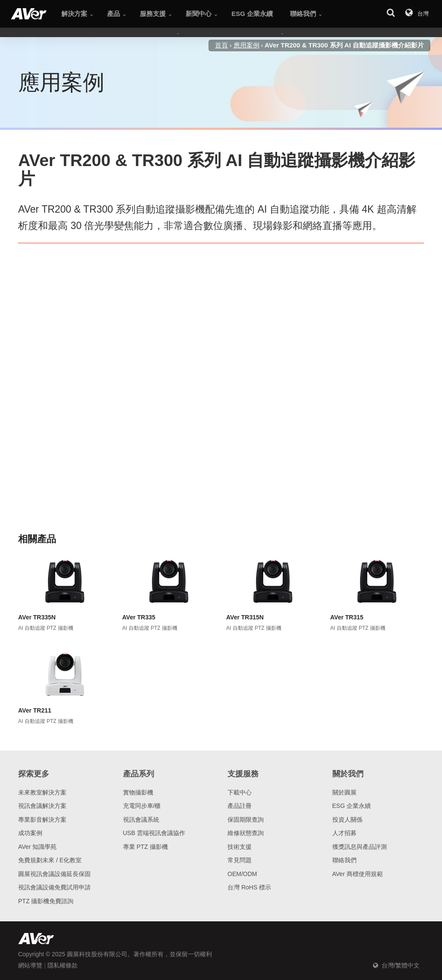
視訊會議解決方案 (42, 806)
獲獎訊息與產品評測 (360, 847)
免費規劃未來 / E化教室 (50, 860)
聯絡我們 (344, 860)
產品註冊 (240, 806)
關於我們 (348, 774)
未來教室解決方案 (42, 792)
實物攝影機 (138, 792)
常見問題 (240, 860)
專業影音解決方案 (42, 820)
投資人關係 (347, 820)
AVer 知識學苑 (37, 847)
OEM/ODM (242, 874)
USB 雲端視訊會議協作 (154, 833)
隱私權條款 (63, 965)
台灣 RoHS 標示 (249, 887)
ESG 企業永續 (352, 806)
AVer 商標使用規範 (358, 874)
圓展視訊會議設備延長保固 (54, 874)
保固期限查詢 (246, 820)
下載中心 (240, 792)
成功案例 (30, 833)
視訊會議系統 (141, 820)
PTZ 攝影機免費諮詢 (46, 901)
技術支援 (240, 847)
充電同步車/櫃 (142, 806)
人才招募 (344, 833)
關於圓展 (344, 792)
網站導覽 (30, 965)
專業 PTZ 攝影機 (145, 847)
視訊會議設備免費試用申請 (54, 887)
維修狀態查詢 (246, 833)
